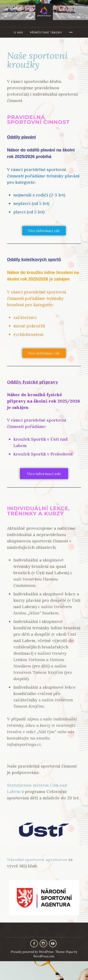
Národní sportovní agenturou (37, 860)
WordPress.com (44, 956)
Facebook (34, 943)
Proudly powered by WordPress (32, 952)
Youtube (53, 943)
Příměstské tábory (46, 32)
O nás (19, 32)
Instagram (43, 943)
